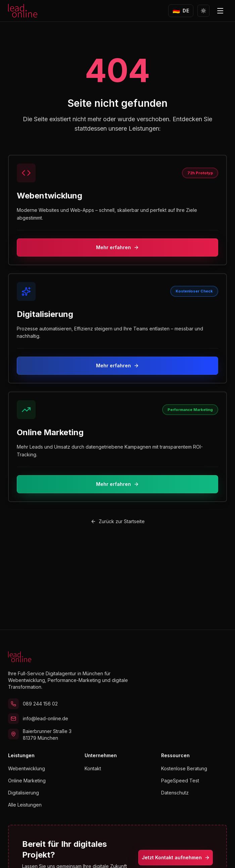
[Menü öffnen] (220, 11)
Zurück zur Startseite (118, 521)
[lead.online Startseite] (23, 11)
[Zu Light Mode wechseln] (203, 11)
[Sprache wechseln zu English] (181, 11)
